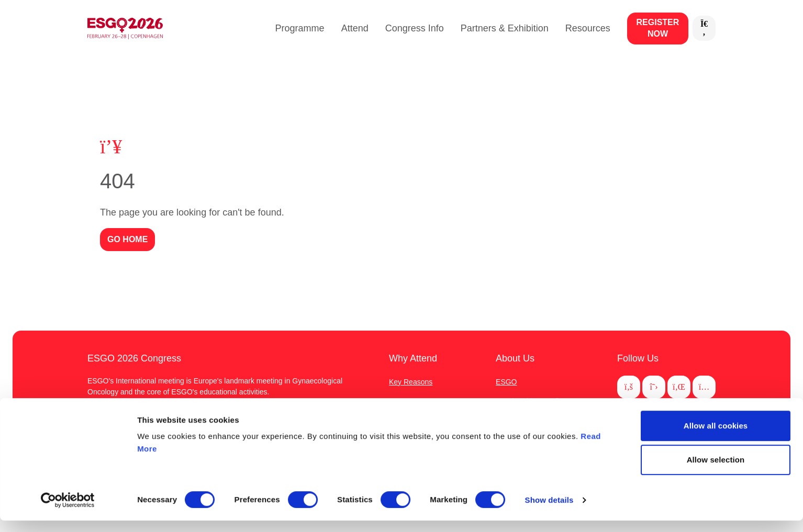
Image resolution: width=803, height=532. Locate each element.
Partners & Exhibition (505, 28)
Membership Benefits (530, 401)
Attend (355, 28)
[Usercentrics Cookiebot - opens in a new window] (68, 512)
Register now (658, 28)
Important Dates (415, 401)
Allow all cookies (716, 437)
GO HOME (127, 239)
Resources (588, 28)
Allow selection (716, 472)
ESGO (506, 382)
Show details (549, 511)
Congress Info (415, 28)
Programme (300, 28)
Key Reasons (411, 382)
